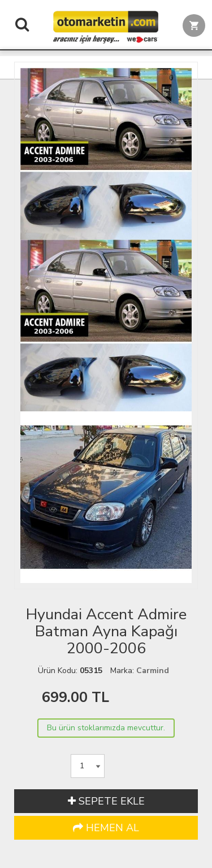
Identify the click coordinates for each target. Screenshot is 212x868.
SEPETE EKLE (106, 801)
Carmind (153, 671)
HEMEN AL (106, 828)
